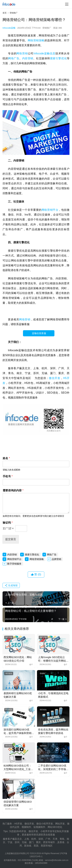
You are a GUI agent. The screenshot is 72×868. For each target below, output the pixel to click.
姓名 (6, 458)
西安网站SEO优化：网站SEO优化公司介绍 (18, 659)
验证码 (8, 523)
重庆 (38, 842)
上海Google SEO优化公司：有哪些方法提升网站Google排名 (52, 659)
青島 (62, 839)
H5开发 (22, 831)
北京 (19, 839)
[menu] (67, 4)
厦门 (31, 842)
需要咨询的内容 (13, 490)
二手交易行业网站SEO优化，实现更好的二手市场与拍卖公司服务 (53, 768)
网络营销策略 (36, 40)
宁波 (10, 842)
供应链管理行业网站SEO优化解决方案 (18, 803)
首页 (5, 13)
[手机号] (36, 482)
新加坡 (28, 846)
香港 (62, 842)
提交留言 (11, 539)
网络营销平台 (50, 210)
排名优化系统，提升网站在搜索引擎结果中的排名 (53, 731)
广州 (48, 839)
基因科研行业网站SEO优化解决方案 (18, 695)
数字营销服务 (14, 564)
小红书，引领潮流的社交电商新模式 (53, 695)
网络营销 (22, 53)
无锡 (24, 842)
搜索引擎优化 (58, 58)
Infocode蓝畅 (9, 28)
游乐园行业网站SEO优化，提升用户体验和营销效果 (19, 731)
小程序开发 (46, 831)
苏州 (17, 842)
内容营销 (28, 58)
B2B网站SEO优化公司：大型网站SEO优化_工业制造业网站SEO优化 (18, 768)
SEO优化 (9, 637)
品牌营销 (56, 559)
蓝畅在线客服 (41, 333)
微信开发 (55, 378)
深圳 (41, 839)
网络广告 (14, 58)
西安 (45, 842)
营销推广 (47, 28)
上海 (27, 839)
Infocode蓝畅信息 (44, 53)
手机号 (8, 476)
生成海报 (11, 585)
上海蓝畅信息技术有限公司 (17, 853)
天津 (55, 839)
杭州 (34, 839)
